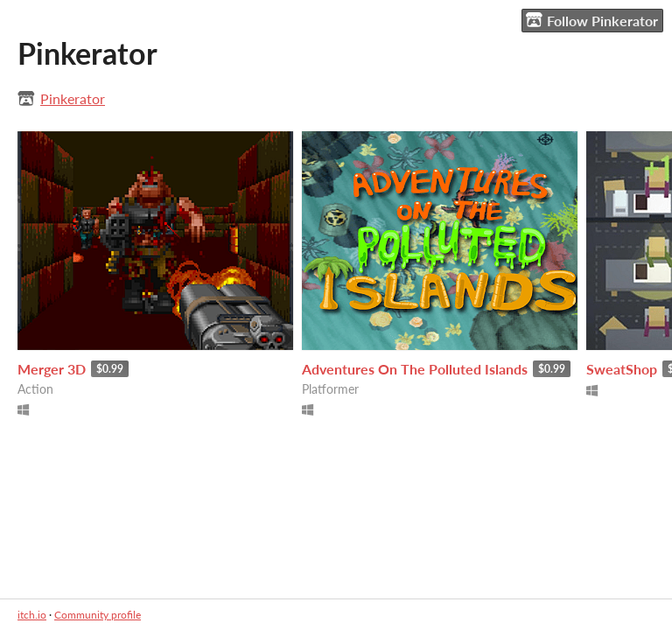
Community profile (98, 615)
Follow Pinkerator (592, 20)
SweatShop (622, 369)
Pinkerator (73, 98)
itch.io (32, 615)
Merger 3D (52, 369)
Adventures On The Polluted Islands (415, 369)
